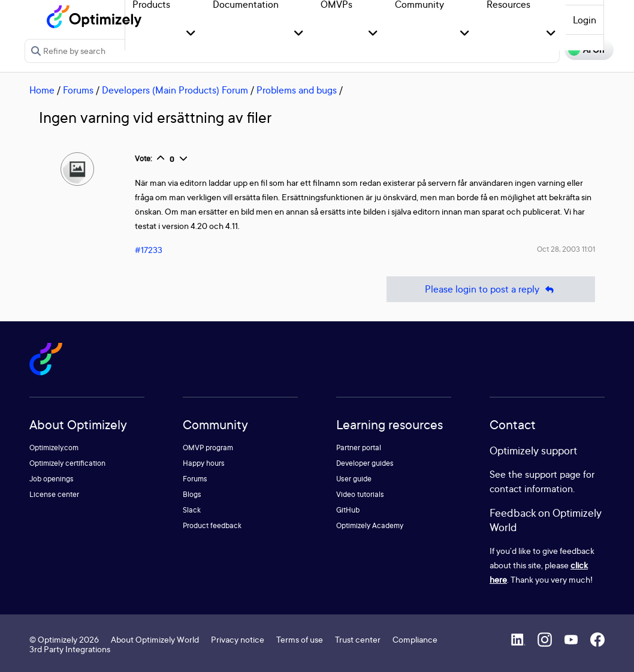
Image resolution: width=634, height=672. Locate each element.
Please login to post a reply (491, 289)
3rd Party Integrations (70, 649)
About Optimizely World (155, 639)
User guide (354, 479)
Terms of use (300, 639)
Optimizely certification (67, 463)
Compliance (415, 639)
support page (553, 474)
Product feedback (212, 525)
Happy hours (204, 463)
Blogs (192, 494)
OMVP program (208, 448)
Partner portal (359, 448)
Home (42, 90)
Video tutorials (360, 494)
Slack (192, 510)
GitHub (348, 510)
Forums (78, 90)
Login (585, 20)
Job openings (52, 479)
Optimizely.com (54, 448)
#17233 (149, 250)
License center (54, 494)
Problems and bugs (297, 90)
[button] (191, 34)
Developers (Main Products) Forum (175, 90)
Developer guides (365, 463)
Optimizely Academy (370, 525)
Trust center (358, 639)
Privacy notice (238, 639)
